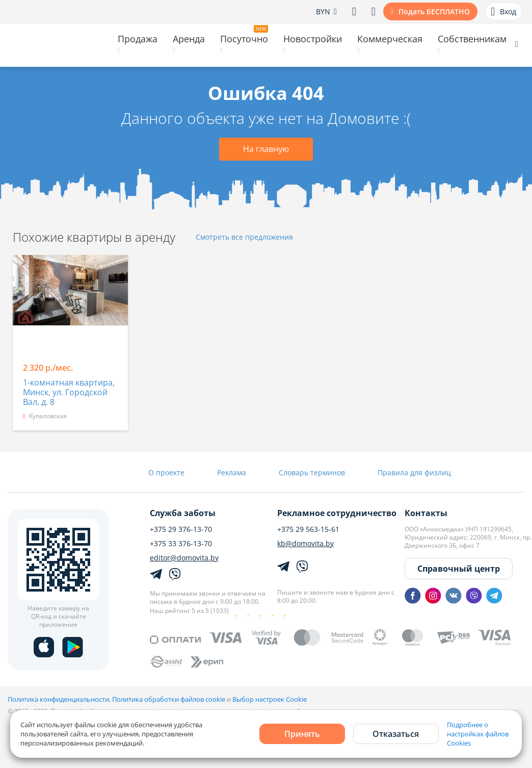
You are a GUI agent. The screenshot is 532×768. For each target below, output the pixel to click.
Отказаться (396, 734)
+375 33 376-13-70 (181, 544)
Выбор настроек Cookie (270, 699)
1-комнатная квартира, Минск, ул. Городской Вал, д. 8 (69, 393)
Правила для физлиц (414, 472)
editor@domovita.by (184, 558)
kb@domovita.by (305, 544)
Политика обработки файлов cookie (169, 699)
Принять (302, 734)
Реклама (232, 472)
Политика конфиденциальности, (60, 699)
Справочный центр (459, 569)
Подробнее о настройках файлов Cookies (478, 734)
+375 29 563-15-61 (308, 529)
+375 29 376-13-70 (181, 529)
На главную (266, 149)
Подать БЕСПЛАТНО (434, 11)
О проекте (166, 472)
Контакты (426, 513)
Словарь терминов (312, 472)
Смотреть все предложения (244, 237)
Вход (503, 12)
